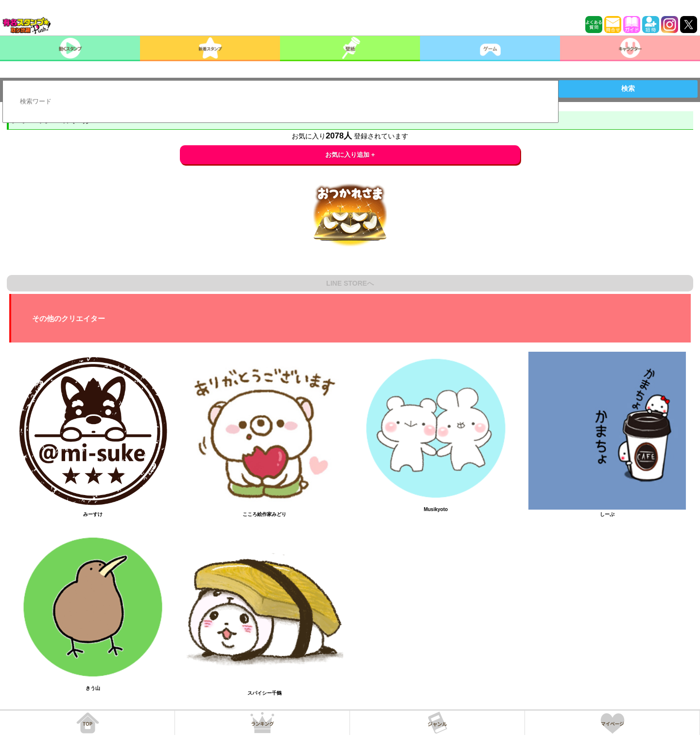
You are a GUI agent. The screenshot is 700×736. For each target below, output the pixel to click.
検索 (628, 88)
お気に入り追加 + (350, 155)
